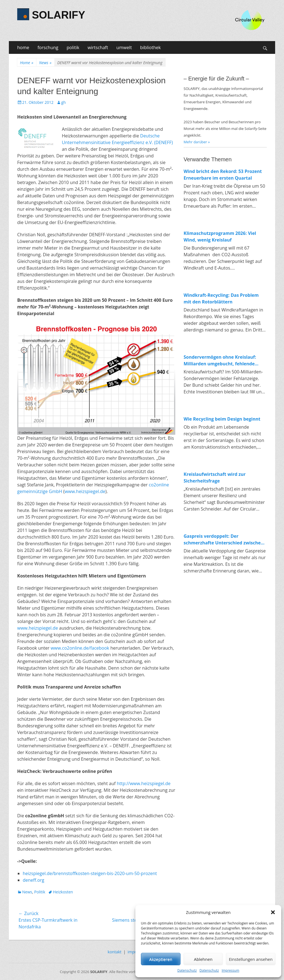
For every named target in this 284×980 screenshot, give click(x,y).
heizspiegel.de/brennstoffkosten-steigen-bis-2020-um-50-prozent (90, 873)
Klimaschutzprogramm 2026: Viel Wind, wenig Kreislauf (220, 237)
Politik (40, 892)
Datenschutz (187, 970)
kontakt (114, 952)
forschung (48, 47)
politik (73, 47)
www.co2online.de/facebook (80, 648)
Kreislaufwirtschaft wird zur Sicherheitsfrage (215, 478)
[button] (273, 912)
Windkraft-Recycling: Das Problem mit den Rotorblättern (221, 298)
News (45, 63)
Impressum (230, 970)
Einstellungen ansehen (251, 959)
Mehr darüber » (197, 142)
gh (64, 102)
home (23, 47)
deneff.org (33, 880)
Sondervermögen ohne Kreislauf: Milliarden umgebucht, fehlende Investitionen (220, 360)
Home (27, 63)
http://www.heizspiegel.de (144, 783)
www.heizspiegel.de (85, 491)
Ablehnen (203, 959)
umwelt (124, 47)
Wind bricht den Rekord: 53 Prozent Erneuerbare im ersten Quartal (223, 175)
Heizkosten (63, 892)
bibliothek (150, 47)
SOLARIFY (59, 15)
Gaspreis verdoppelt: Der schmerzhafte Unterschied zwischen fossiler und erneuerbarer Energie (224, 540)
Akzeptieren (161, 959)
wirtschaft (98, 47)
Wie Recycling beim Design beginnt (222, 419)
